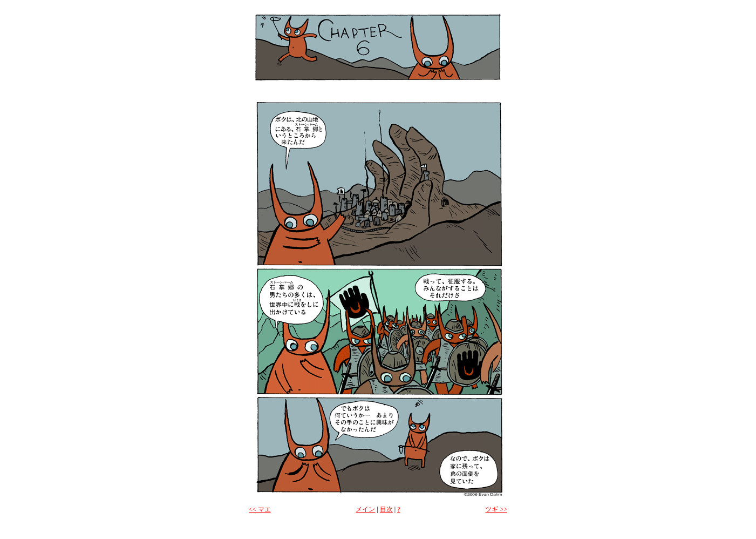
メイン (365, 509)
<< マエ (260, 509)
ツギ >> (496, 509)
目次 (386, 509)
